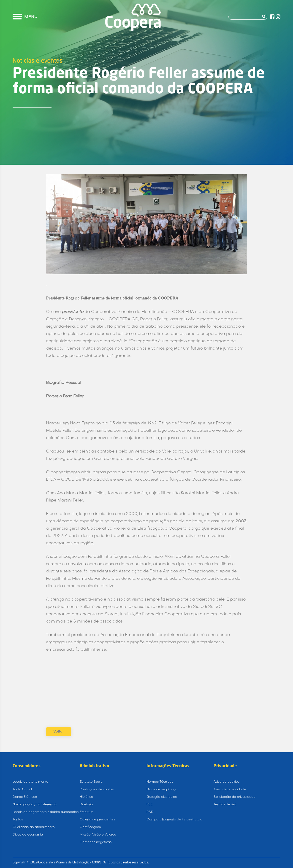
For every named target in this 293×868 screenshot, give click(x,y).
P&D (150, 812)
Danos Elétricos (25, 797)
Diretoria (86, 805)
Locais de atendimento (30, 782)
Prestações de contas (97, 789)
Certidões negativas (96, 842)
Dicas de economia (28, 835)
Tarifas (18, 820)
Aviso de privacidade (230, 789)
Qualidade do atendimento (34, 827)
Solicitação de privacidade (235, 797)
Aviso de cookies (227, 782)
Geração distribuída (162, 797)
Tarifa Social (22, 789)
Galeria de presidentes (97, 820)
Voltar (59, 732)
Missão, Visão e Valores (98, 835)
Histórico (86, 797)
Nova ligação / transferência (35, 805)
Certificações (90, 827)
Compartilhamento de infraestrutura (174, 820)
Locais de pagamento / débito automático (46, 812)
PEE (150, 805)
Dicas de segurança (162, 789)
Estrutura (87, 812)
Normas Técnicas (160, 782)
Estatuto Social (91, 782)
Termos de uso (225, 805)
